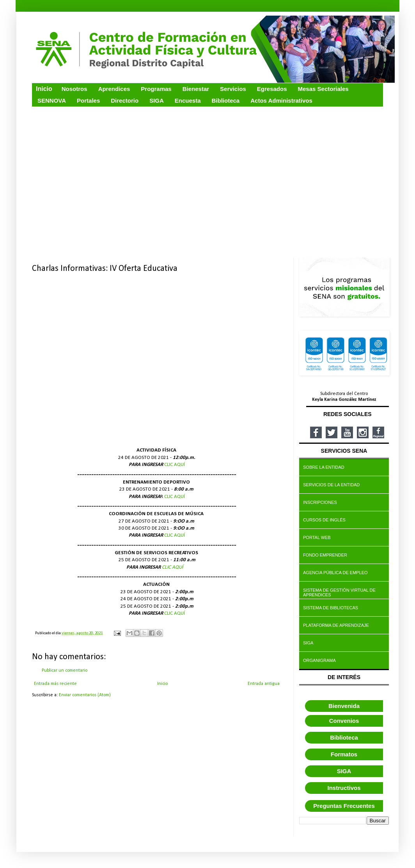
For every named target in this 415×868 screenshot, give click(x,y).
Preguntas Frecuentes (344, 806)
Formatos (344, 754)
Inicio (162, 684)
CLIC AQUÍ (175, 465)
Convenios (344, 721)
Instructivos (344, 788)
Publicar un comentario (65, 671)
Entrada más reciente (55, 684)
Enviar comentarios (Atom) (85, 695)
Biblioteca (344, 737)
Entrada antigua (264, 684)
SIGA (344, 771)
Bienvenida (344, 706)
